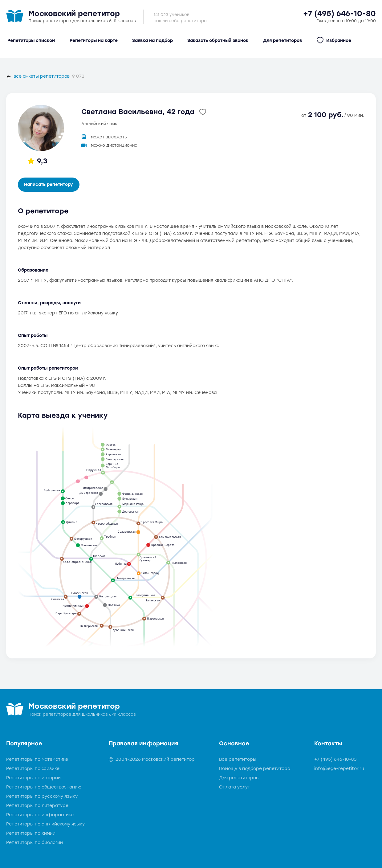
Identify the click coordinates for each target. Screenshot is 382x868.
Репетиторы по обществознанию (44, 787)
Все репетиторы (238, 759)
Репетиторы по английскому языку (45, 824)
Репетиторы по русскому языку (42, 796)
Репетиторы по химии (31, 833)
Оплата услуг (234, 787)
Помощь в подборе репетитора (255, 769)
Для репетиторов (239, 778)
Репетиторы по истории (33, 778)
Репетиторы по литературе (37, 806)
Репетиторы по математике (37, 759)
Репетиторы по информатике (40, 815)
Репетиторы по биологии (35, 843)
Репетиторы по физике (33, 769)
